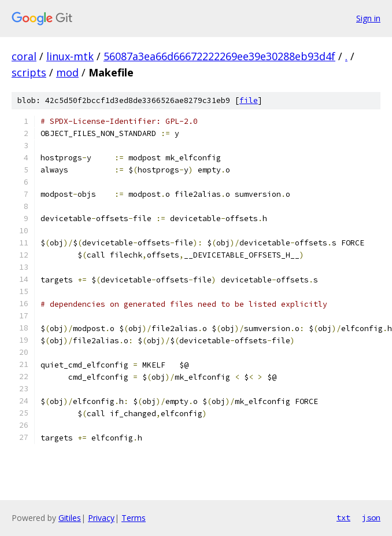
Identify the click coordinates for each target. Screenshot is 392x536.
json (371, 517)
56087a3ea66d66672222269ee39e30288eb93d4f (219, 56)
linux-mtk (70, 56)
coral (24, 56)
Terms (134, 518)
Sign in (368, 18)
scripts (29, 72)
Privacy (101, 518)
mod (67, 72)
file (249, 100)
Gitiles (70, 518)
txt (343, 517)
